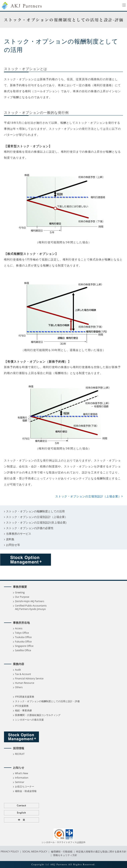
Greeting (20, 592)
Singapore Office (24, 646)
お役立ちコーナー (25, 786)
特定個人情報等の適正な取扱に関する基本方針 (101, 852)
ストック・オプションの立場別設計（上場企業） (37, 517)
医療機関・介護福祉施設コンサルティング (38, 715)
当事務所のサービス (19, 534)
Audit (18, 670)
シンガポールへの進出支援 (29, 720)
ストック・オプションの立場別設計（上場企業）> (89, 496)
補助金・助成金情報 (26, 791)
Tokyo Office (22, 633)
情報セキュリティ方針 (65, 855)
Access (19, 628)
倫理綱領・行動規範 (61, 852)
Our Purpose (22, 597)
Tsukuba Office (23, 637)
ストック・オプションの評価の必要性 (30, 528)
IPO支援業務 (22, 706)
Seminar (20, 782)
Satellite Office (23, 650)
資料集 (10, 539)
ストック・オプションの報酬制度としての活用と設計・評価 (47, 701)
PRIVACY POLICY (10, 852)
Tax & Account (23, 674)
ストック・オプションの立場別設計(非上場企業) (36, 522)
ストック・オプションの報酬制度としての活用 (35, 511)
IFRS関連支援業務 (25, 697)
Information (22, 778)
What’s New (21, 773)
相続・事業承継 (23, 710)
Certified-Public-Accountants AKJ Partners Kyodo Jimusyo (31, 607)
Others (19, 687)
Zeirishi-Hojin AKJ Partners (30, 601)
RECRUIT (20, 754)
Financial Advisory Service (29, 678)
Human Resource (25, 683)
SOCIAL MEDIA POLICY (35, 852)
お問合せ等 (13, 545)
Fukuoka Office (23, 642)
